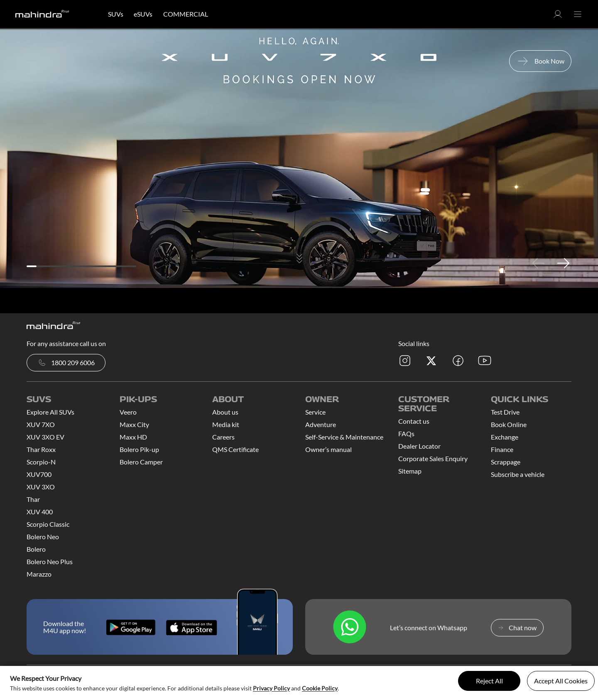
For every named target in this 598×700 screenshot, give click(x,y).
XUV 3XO (41, 487)
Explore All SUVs (50, 412)
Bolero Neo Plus (50, 561)
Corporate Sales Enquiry (433, 458)
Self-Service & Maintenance (344, 437)
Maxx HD (133, 437)
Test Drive (505, 412)
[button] (558, 16)
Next (563, 263)
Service (315, 412)
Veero (128, 412)
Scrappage (506, 462)
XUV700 (39, 474)
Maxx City (134, 424)
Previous (538, 263)
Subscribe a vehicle (518, 474)
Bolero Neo (43, 537)
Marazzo (39, 574)
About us (225, 412)
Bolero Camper (141, 462)
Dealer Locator (419, 446)
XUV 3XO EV (45, 437)
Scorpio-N (41, 462)
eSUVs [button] (143, 14)
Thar (33, 499)
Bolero (36, 549)
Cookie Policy (320, 688)
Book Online (509, 424)
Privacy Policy (271, 688)
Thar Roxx (41, 449)
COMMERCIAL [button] (186, 14)
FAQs (406, 434)
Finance (502, 449)
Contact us (414, 421)
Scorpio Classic (48, 524)
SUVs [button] (116, 14)
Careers (223, 437)
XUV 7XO (41, 424)
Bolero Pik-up (139, 449)
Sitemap (410, 471)
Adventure (321, 424)
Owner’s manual (328, 449)
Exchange (505, 437)
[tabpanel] (299, 158)
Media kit (226, 424)
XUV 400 (40, 512)
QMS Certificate (235, 449)
